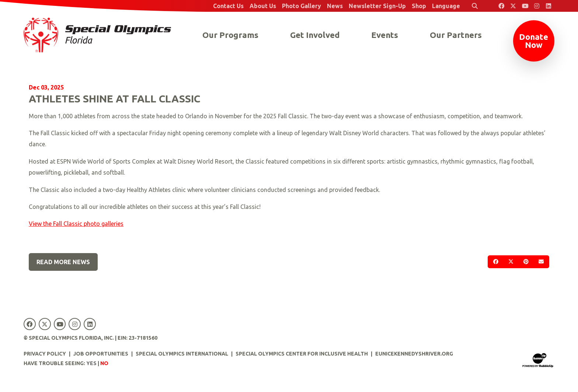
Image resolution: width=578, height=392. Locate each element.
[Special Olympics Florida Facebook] (501, 6)
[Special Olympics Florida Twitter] (513, 6)
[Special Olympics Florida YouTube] (525, 6)
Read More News (63, 262)
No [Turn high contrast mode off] (104, 363)
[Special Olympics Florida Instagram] (537, 6)
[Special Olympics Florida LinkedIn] (549, 6)
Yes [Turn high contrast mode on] (91, 363)
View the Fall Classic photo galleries (76, 224)
